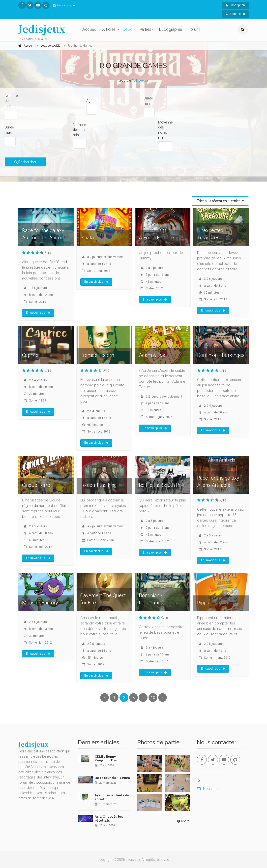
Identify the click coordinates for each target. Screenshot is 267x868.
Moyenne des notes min (165, 130)
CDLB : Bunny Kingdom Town (107, 759)
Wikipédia (140, 80)
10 (153, 698)
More (183, 821)
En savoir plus (38, 313)
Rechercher (25, 162)
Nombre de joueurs (11, 101)
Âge (89, 101)
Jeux (128, 29)
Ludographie (171, 29)
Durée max (9, 130)
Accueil (89, 29)
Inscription (235, 5)
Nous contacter (63, 6)
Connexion (235, 14)
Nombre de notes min (80, 130)
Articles (109, 29)
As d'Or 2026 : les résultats (109, 819)
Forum (194, 29)
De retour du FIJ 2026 (112, 778)
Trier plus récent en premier (219, 201)
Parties (145, 29)
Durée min (148, 101)
